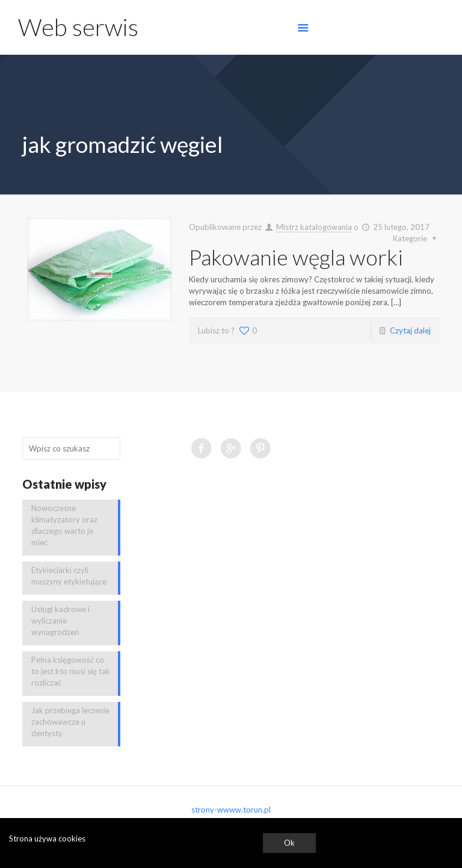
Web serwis (78, 27)
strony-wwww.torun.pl (231, 810)
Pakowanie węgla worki (296, 257)
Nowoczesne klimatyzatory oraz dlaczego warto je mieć (64, 525)
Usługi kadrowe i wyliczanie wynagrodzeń (60, 621)
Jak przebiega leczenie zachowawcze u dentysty (70, 722)
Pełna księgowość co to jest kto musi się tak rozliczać (71, 671)
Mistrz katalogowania (314, 227)
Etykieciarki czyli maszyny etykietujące (69, 576)
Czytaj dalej (410, 330)
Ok (289, 843)
